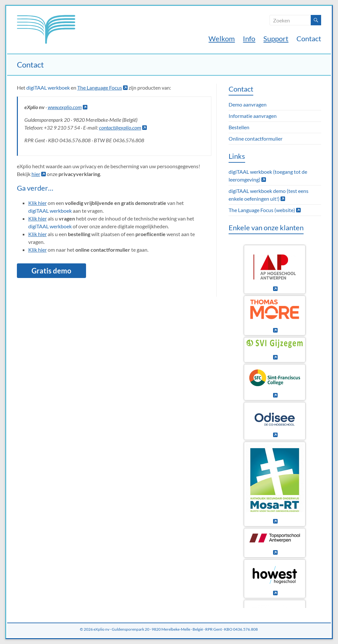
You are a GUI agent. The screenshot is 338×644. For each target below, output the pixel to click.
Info (249, 38)
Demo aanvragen (248, 104)
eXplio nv (101, 629)
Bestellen (239, 127)
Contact (309, 38)
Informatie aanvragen (253, 116)
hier (39, 174)
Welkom (222, 38)
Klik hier (38, 203)
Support (276, 38)
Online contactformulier (256, 139)
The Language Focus (102, 88)
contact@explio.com (123, 127)
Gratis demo (51, 271)
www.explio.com (68, 107)
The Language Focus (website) (265, 210)
